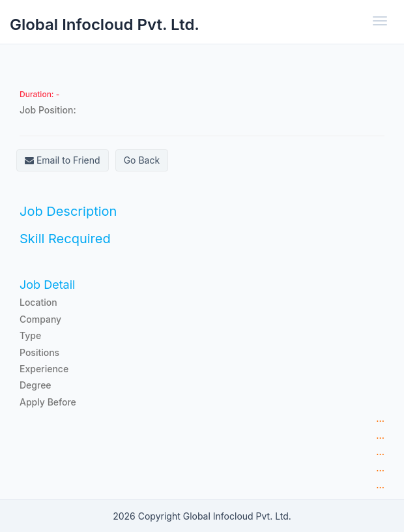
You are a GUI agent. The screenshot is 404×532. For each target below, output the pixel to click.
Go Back (142, 160)
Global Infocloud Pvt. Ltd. (105, 24)
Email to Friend (63, 160)
